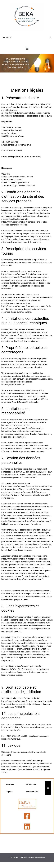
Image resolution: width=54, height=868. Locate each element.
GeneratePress (38, 857)
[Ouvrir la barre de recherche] (50, 38)
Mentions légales (10, 788)
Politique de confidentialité (32, 788)
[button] (27, 48)
